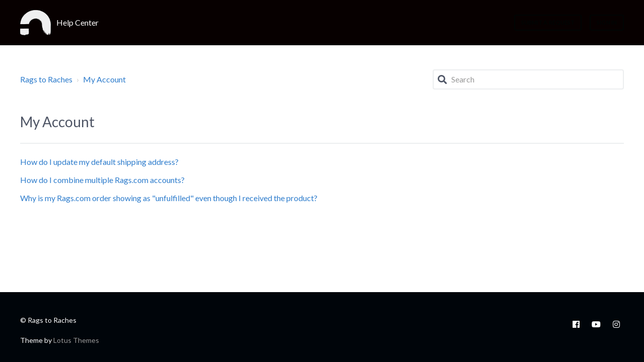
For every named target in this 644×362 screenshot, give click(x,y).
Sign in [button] (607, 22)
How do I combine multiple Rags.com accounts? (102, 180)
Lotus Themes (76, 340)
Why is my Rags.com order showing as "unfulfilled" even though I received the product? (169, 198)
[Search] (528, 79)
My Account (104, 79)
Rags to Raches (46, 79)
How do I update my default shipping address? (99, 162)
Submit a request (548, 22)
